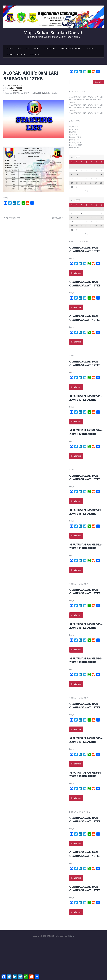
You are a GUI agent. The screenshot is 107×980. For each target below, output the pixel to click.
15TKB (73, 470)
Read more (76, 273)
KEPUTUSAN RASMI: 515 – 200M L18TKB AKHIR (86, 626)
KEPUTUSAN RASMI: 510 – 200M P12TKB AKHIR (86, 432)
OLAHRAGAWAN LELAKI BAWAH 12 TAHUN (86, 113)
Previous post (12, 218)
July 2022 (73, 132)
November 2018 (76, 145)
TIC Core (70, 936)
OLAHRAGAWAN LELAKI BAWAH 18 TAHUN (86, 97)
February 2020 (75, 137)
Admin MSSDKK (16, 88)
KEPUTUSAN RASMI (80, 241)
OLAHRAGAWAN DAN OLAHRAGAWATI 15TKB (85, 284)
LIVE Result (32, 48)
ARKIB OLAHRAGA (16, 54)
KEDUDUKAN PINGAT (71, 48)
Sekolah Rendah (51, 93)
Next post (57, 218)
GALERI (91, 48)
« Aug (86, 191)
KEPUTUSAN (50, 48)
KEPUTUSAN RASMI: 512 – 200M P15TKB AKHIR (86, 546)
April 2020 (73, 134)
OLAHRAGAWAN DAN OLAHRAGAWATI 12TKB (85, 318)
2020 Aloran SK (30, 93)
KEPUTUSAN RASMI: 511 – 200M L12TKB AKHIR (86, 398)
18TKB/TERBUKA (79, 584)
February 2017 (75, 148)
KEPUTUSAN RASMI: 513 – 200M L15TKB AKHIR (86, 512)
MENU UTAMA (14, 48)
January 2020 (74, 140)
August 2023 (74, 129)
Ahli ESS (35, 54)
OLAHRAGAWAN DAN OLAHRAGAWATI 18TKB (85, 249)
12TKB (73, 356)
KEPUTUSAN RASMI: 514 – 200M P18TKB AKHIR (86, 660)
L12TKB (40, 93)
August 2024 (74, 126)
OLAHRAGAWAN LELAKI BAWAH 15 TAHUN (86, 105)
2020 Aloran (18, 93)
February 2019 (75, 142)
